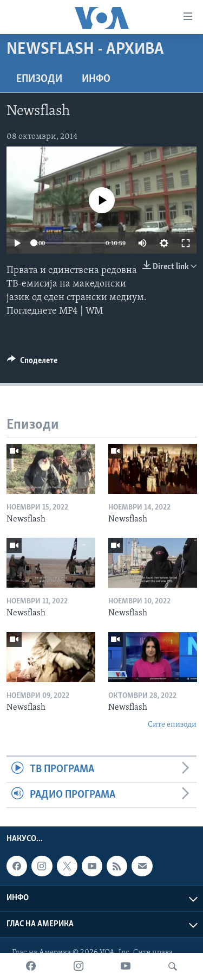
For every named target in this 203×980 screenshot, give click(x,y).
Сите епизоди (172, 725)
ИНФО (96, 79)
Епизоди (39, 79)
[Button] (32, 363)
